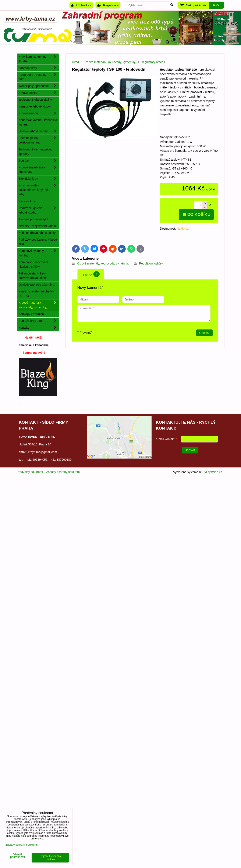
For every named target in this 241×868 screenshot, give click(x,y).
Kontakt (39, 328)
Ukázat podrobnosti (17, 855)
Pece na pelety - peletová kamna (39, 140)
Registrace (108, 5)
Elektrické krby (39, 179)
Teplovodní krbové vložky (35, 100)
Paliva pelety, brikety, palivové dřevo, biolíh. (33, 276)
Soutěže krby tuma (39, 321)
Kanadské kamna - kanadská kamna (38, 122)
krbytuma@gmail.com (42, 452)
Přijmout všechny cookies (50, 858)
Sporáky (39, 161)
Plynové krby (27, 201)
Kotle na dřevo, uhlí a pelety (37, 233)
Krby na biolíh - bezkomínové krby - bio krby (39, 190)
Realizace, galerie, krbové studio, (39, 210)
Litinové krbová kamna (39, 131)
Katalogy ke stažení (32, 314)
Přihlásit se (81, 5)
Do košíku (196, 214)
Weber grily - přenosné (39, 86)
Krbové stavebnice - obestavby (39, 170)
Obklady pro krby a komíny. (37, 285)
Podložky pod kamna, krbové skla (38, 242)
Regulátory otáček (151, 263)
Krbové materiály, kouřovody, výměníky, (103, 263)
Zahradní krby (39, 68)
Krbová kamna (39, 113)
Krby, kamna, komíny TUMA (39, 59)
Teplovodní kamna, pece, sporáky (35, 152)
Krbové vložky (39, 93)
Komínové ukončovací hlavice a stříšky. (33, 264)
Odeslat (204, 333)
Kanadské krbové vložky (35, 106)
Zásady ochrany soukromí (63, 472)
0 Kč (216, 5)
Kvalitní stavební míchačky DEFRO (36, 294)
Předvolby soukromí (30, 472)
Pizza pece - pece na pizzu (39, 77)
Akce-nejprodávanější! (33, 219)
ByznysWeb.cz (212, 472)
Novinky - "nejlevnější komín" (38, 226)
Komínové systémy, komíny (39, 253)
